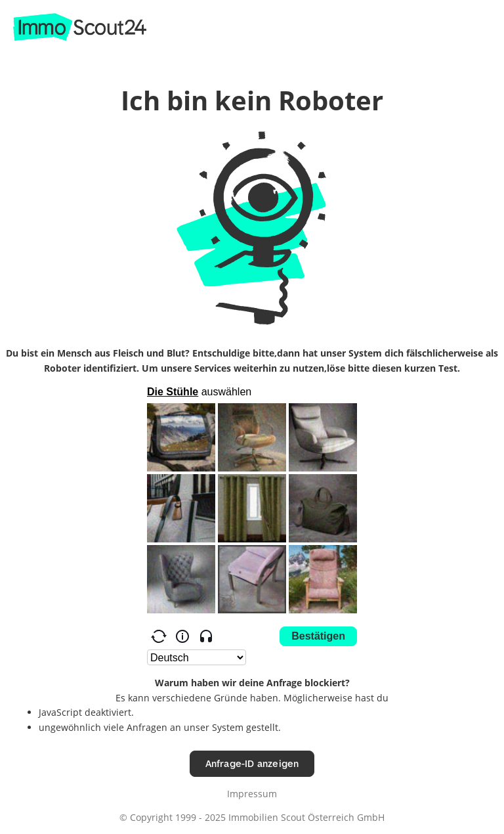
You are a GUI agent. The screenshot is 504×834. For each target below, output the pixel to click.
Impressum (252, 794)
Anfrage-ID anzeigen (252, 763)
